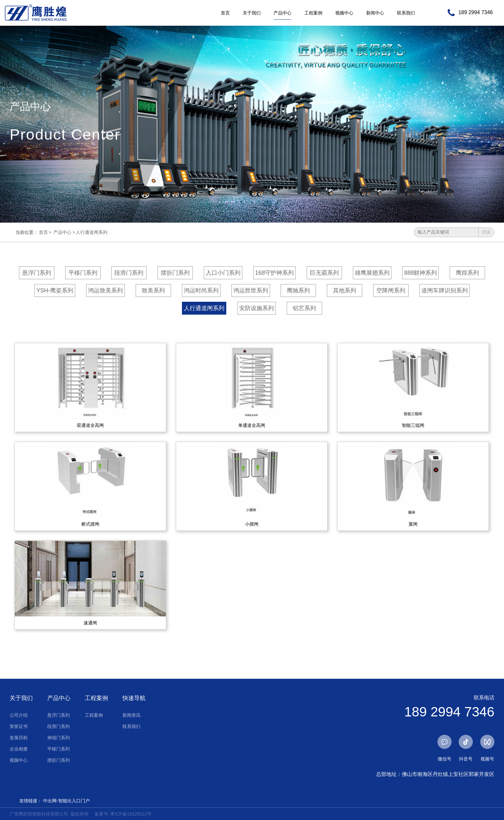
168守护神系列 (274, 273)
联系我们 (406, 13)
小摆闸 (252, 524)
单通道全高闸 (252, 425)
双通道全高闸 (90, 425)
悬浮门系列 (37, 273)
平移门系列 (83, 273)
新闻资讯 (131, 715)
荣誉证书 (19, 726)
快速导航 (134, 698)
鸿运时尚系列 (201, 290)
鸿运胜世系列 (251, 290)
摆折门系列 (175, 273)
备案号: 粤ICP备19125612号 (123, 814)
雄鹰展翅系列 (372, 273)
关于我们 (252, 13)
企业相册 (19, 749)
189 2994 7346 (476, 13)
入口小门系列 (223, 273)
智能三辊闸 (413, 425)
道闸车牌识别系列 (445, 290)
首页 (225, 13)
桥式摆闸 (90, 524)
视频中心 (344, 13)
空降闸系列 (391, 290)
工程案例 (313, 13)
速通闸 (90, 623)
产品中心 (283, 13)
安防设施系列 (256, 308)
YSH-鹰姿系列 (55, 290)
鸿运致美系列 (105, 290)
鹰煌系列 (467, 273)
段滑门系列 (129, 273)
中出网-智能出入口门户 (66, 801)
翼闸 (413, 524)
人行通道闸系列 (92, 232)
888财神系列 (420, 273)
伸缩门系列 (59, 738)
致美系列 (153, 290)
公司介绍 (19, 715)
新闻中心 (375, 13)
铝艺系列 (304, 308)
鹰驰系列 (298, 290)
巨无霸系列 (324, 273)
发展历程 (19, 738)
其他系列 (345, 290)
